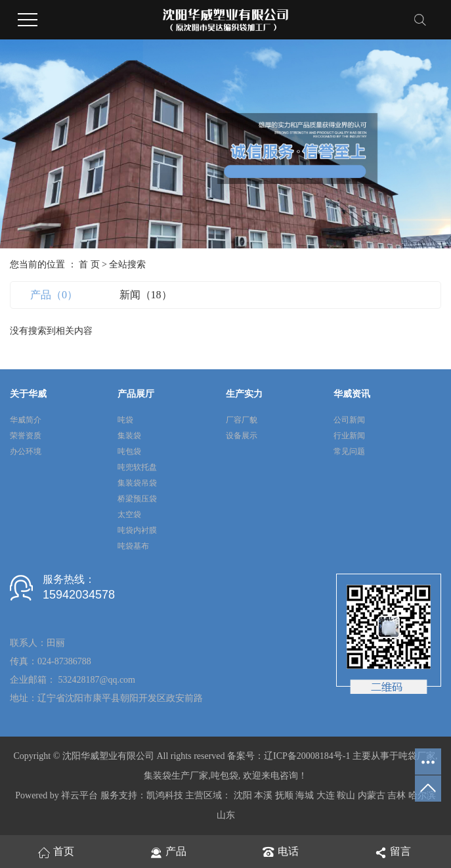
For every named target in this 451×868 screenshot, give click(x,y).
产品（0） (54, 295)
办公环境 (26, 451)
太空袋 (129, 514)
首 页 (89, 264)
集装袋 (129, 436)
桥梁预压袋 (137, 499)
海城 (305, 795)
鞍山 (346, 795)
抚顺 (284, 795)
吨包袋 (129, 451)
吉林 (397, 795)
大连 (326, 795)
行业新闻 (349, 436)
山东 (226, 815)
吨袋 (125, 420)
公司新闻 (349, 420)
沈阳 (243, 795)
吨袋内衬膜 (137, 530)
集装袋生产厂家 (176, 776)
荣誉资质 (26, 436)
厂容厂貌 (242, 420)
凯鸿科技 (165, 795)
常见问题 (349, 451)
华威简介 (26, 420)
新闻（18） (146, 295)
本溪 (263, 795)
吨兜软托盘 (137, 467)
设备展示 (242, 436)
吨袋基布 (133, 546)
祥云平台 (79, 795)
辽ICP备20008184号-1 (307, 756)
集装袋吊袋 (137, 483)
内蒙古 (372, 795)
